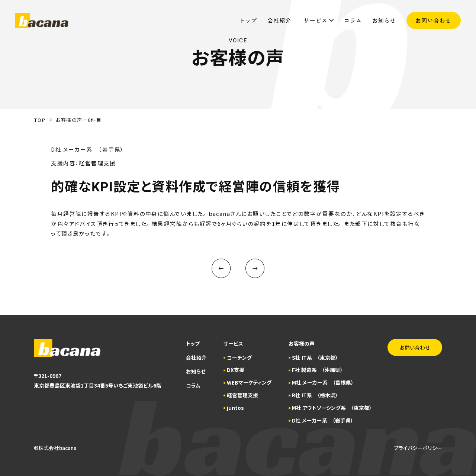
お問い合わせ (434, 20)
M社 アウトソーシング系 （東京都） (332, 408)
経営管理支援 (242, 395)
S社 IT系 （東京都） (315, 357)
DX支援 (236, 370)
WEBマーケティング (249, 382)
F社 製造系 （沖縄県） (317, 370)
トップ (248, 20)
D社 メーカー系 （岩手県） (323, 420)
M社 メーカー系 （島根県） (323, 382)
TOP (40, 120)
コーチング (239, 357)
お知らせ (384, 20)
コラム (353, 20)
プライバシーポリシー (418, 448)
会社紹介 (280, 20)
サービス (319, 20)
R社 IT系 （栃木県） (315, 395)
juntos (235, 408)
